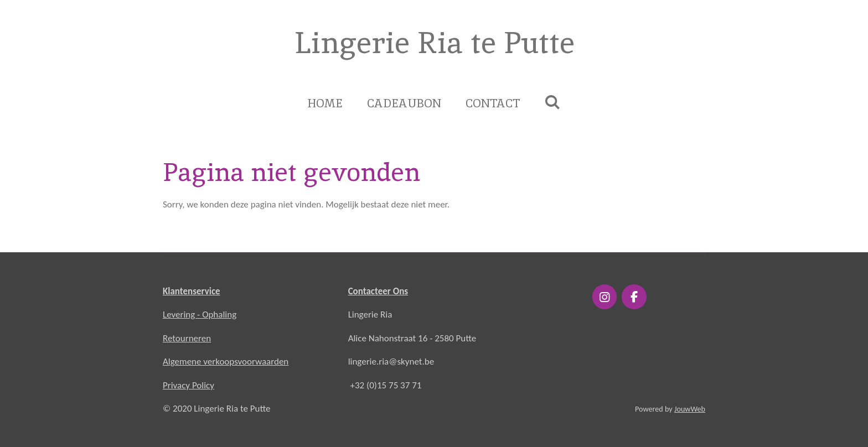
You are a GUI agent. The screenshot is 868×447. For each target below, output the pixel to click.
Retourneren (187, 338)
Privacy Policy (188, 385)
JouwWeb (690, 409)
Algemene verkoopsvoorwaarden (226, 362)
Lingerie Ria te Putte (434, 43)
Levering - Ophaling (200, 315)
